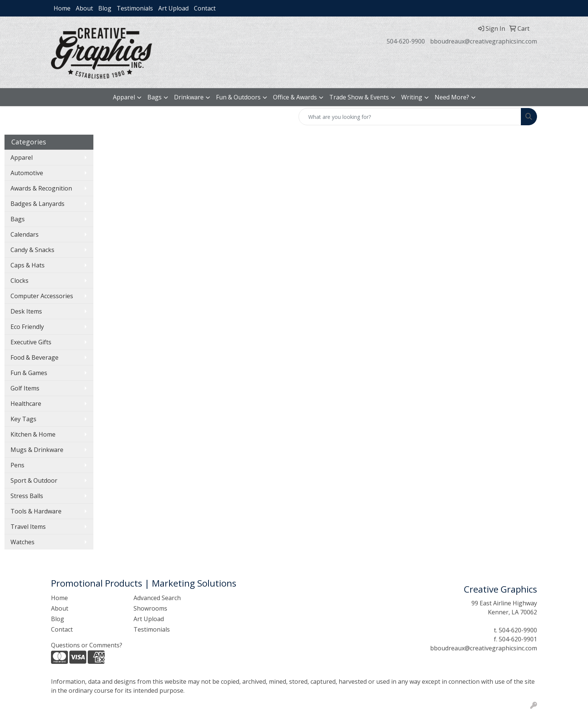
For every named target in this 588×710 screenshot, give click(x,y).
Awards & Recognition (41, 188)
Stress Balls (27, 496)
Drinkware (189, 97)
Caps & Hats (28, 265)
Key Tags (23, 419)
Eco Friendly (27, 327)
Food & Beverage (34, 357)
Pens (17, 465)
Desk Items (26, 311)
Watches (22, 542)
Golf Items (25, 388)
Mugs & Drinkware (37, 450)
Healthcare (26, 404)
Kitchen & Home (33, 434)
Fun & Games (29, 373)
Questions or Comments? (87, 645)
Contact (205, 8)
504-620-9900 (406, 41)
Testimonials (135, 8)
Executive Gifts (31, 342)
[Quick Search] (410, 117)
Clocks (19, 281)
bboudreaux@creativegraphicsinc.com (484, 41)
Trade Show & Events (359, 97)
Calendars (25, 234)
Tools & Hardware (36, 511)
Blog (105, 8)
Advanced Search (157, 598)
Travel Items (28, 527)
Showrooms (150, 608)
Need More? (452, 97)
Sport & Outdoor (34, 480)
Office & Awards (295, 97)
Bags (154, 97)
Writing (412, 97)
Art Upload (173, 8)
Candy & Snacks (32, 250)
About (84, 8)
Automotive (27, 173)
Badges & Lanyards (37, 204)
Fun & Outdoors (238, 97)
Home (62, 8)
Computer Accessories (42, 296)
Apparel (124, 97)
